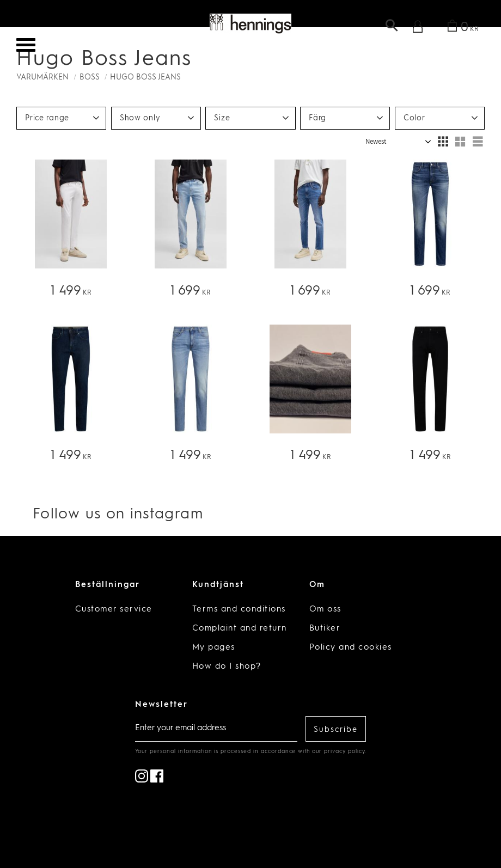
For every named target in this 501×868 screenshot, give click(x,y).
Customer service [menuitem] (114, 610)
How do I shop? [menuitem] (227, 667)
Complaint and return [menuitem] (240, 629)
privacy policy (344, 752)
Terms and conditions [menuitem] (239, 610)
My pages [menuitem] (214, 648)
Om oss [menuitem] (325, 610)
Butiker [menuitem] (325, 629)
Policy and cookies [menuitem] (351, 648)
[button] (26, 45)
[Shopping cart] (461, 28)
